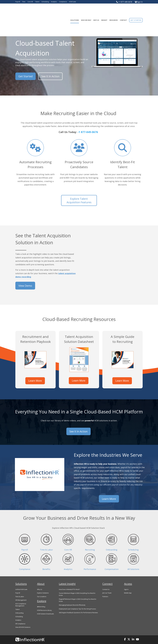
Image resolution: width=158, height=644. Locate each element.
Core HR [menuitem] (30, 2)
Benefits (46, 562)
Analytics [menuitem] (54, 2)
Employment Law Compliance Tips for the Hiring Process (77, 602)
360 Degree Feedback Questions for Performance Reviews (78, 605)
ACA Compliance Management (21, 598)
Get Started (26, 75)
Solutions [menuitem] (75, 9)
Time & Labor (46, 543)
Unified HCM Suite (21, 582)
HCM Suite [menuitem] (73, 2)
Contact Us (106, 582)
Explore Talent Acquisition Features (79, 200)
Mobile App (128, 586)
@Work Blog (41, 599)
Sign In (139, 2)
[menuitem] (136, 9)
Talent (17, 602)
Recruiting (90, 543)
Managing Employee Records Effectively (72, 598)
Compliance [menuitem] (63, 2)
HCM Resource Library (44, 603)
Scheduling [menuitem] (45, 2)
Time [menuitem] (24, 2)
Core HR (68, 543)
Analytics (68, 562)
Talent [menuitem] (37, 2)
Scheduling (133, 543)
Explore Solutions (43, 586)
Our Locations (42, 589)
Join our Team (107, 586)
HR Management (21, 593)
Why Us (40, 582)
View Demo (25, 285)
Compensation (112, 562)
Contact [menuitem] (123, 9)
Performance (90, 562)
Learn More (35, 378)
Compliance (25, 562)
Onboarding (112, 543)
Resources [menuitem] (114, 9)
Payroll (25, 543)
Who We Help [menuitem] (86, 9)
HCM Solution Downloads (45, 607)
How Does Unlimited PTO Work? (69, 582)
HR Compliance (20, 617)
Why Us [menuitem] (96, 9)
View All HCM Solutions (23, 620)
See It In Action (49, 75)
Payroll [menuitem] (18, 2)
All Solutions (133, 562)
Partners (105, 589)
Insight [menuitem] (104, 9)
